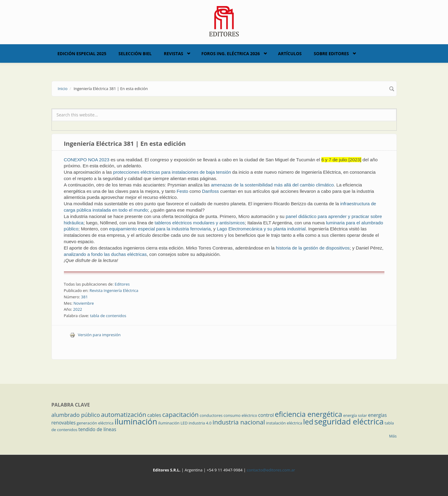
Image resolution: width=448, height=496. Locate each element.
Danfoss (211, 191)
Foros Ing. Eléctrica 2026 (231, 54)
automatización (124, 414)
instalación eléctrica (284, 423)
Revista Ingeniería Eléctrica (114, 290)
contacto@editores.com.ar (271, 470)
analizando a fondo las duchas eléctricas (105, 254)
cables (154, 415)
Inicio (63, 89)
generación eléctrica (95, 423)
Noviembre (83, 303)
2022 (78, 309)
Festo (182, 191)
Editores (122, 284)
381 (85, 297)
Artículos (290, 54)
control (266, 415)
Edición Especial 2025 (82, 54)
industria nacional (239, 422)
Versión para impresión (95, 335)
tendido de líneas (97, 429)
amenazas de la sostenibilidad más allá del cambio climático (272, 185)
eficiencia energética (308, 414)
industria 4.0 (200, 423)
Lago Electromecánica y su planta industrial (261, 229)
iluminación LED (173, 423)
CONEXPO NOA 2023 (87, 160)
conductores (211, 415)
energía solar (355, 415)
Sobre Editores (331, 54)
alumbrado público (76, 415)
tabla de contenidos (108, 316)
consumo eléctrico (240, 415)
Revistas (174, 54)
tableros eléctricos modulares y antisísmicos (200, 223)
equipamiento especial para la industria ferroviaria (160, 229)
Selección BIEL (135, 54)
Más (393, 436)
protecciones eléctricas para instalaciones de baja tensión (172, 172)
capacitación (180, 414)
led (308, 422)
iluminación (136, 421)
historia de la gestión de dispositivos (313, 248)
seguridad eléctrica (349, 421)
